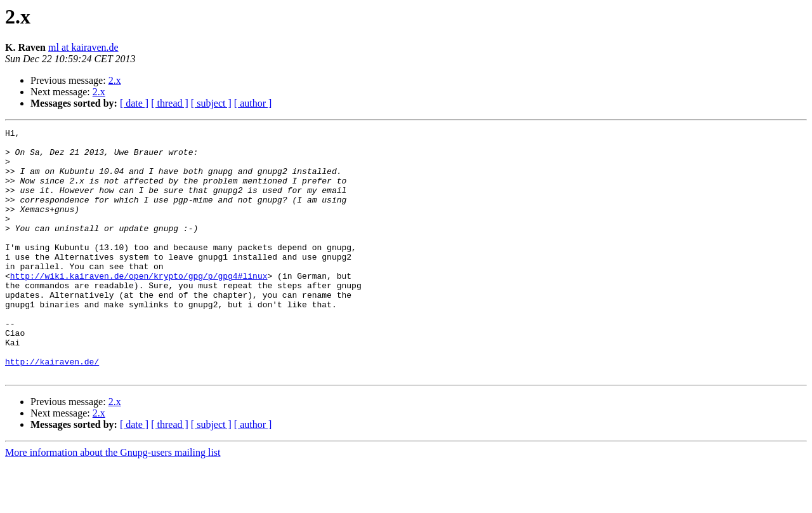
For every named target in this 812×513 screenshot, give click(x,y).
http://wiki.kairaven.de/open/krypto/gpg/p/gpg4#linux (139, 306)
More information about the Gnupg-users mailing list (113, 502)
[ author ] (253, 103)
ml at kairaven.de (83, 47)
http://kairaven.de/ (52, 409)
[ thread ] (170, 103)
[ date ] (134, 103)
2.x (115, 80)
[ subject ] (211, 103)
